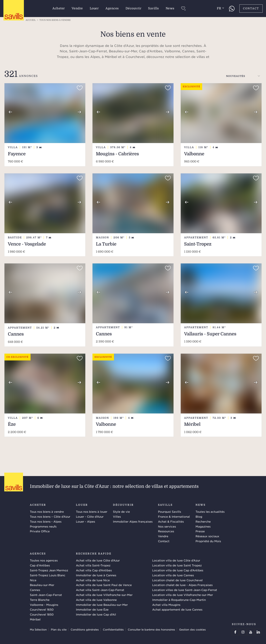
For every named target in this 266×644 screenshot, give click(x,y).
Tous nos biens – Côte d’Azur (50, 516)
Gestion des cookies (192, 629)
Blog (199, 516)
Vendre (77, 8)
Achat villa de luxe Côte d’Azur (98, 560)
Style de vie (121, 512)
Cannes (35, 590)
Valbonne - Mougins (44, 605)
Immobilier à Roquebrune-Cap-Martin (179, 600)
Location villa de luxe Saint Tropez (177, 565)
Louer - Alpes (85, 521)
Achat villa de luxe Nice (93, 580)
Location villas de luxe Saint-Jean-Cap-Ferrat (185, 590)
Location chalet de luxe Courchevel (177, 580)
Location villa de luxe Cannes (173, 575)
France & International (174, 516)
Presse (200, 531)
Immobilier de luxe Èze (92, 609)
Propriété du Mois (208, 541)
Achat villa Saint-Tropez (93, 565)
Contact (251, 9)
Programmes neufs (43, 526)
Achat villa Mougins (166, 605)
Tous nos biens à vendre (47, 512)
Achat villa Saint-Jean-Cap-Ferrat (100, 590)
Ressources (166, 531)
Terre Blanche (40, 600)
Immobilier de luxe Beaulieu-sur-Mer (102, 605)
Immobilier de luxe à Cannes (96, 575)
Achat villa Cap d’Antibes (94, 570)
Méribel (35, 619)
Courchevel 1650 (42, 609)
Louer (94, 8)
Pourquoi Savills (170, 512)
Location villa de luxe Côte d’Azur (176, 560)
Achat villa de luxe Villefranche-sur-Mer (104, 595)
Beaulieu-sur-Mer (42, 585)
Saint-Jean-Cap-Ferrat (46, 595)
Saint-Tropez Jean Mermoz (49, 570)
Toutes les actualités (210, 512)
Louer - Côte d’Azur (90, 516)
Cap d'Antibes (40, 565)
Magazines (203, 526)
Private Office (40, 531)
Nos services (167, 526)
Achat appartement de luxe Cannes (177, 609)
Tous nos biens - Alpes (46, 521)
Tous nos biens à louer (92, 512)
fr (220, 8)
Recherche (203, 521)
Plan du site (59, 629)
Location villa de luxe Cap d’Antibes (178, 570)
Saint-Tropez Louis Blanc (48, 575)
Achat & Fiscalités (171, 521)
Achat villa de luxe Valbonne (96, 600)
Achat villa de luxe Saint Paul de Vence (104, 585)
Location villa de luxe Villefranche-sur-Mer (183, 595)
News (170, 8)
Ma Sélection (38, 629)
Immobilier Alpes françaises (133, 521)
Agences (112, 8)
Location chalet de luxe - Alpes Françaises (182, 585)
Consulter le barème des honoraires (151, 629)
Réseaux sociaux (207, 536)
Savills (153, 8)
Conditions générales (85, 629)
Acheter (59, 8)
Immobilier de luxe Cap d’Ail (96, 614)
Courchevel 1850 (42, 614)
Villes (117, 516)
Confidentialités (113, 629)
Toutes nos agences (44, 560)
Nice (33, 580)
